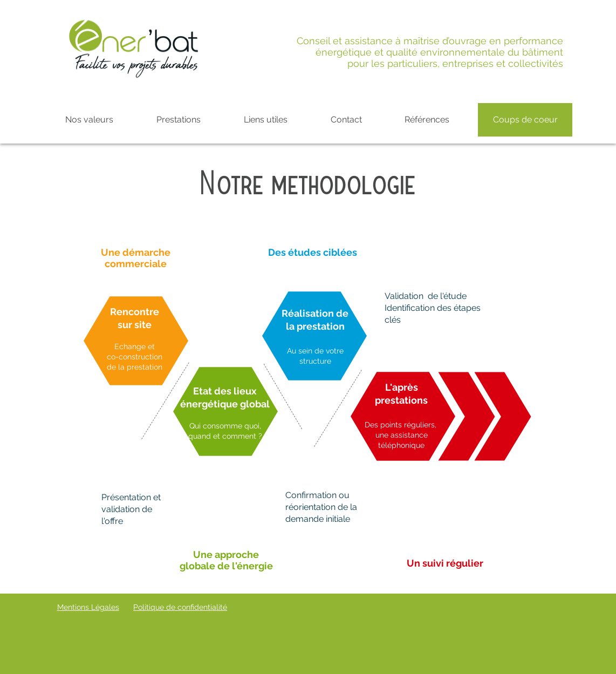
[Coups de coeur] (525, 120)
